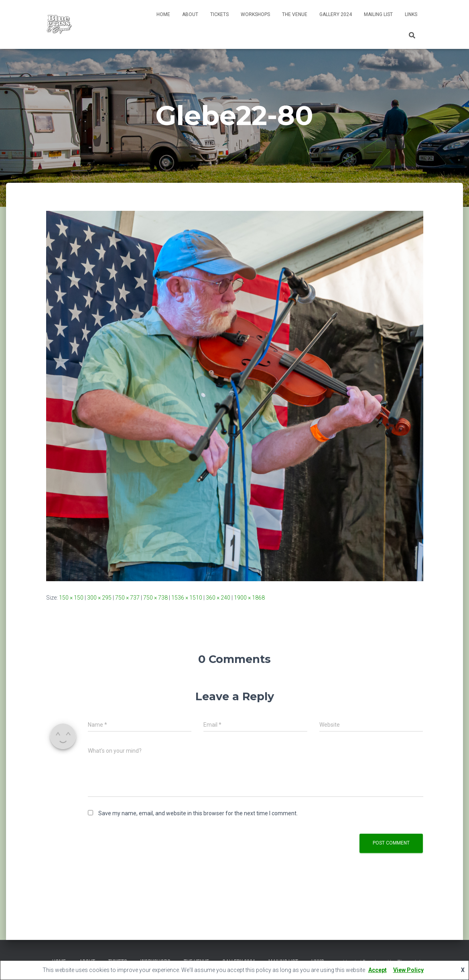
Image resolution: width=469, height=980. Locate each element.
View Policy (408, 970)
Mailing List (378, 14)
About (190, 14)
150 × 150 (71, 598)
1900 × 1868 (249, 598)
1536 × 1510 (187, 598)
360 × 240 (218, 598)
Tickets (219, 14)
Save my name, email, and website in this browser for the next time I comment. (198, 813)
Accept (378, 970)
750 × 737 (127, 598)
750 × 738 (155, 598)
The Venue (295, 14)
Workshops (255, 14)
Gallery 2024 (336, 14)
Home (163, 14)
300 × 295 (99, 598)
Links (411, 14)
